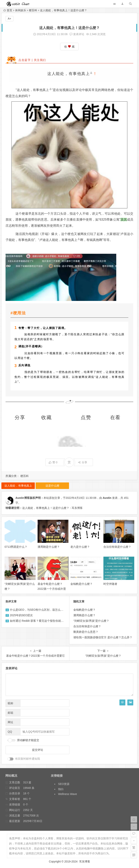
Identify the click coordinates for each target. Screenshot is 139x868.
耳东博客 (85, 861)
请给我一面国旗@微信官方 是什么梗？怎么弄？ (103, 637)
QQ (10, 732)
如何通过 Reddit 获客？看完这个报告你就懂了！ (40, 621)
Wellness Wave (68, 794)
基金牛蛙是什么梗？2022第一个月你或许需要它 (52, 589)
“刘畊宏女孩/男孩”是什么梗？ (91, 621)
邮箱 (10, 713)
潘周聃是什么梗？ (49, 547)
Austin (107, 498)
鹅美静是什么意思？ (86, 632)
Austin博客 (23, 498)
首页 (8, 10)
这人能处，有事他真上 (70, 74)
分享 (83, 462)
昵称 (10, 703)
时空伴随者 (110, 584)
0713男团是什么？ (16, 547)
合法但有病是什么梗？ (117, 547)
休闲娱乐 (21, 10)
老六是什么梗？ (80, 547)
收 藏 (69, 47)
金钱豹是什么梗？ (81, 584)
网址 (10, 722)
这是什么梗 (52, 486)
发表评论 (77, 34)
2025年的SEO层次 (21, 615)
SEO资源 (64, 784)
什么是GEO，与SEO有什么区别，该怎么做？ (38, 610)
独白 (61, 789)
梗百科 (33, 10)
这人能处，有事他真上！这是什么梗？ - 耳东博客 (52, 508)
